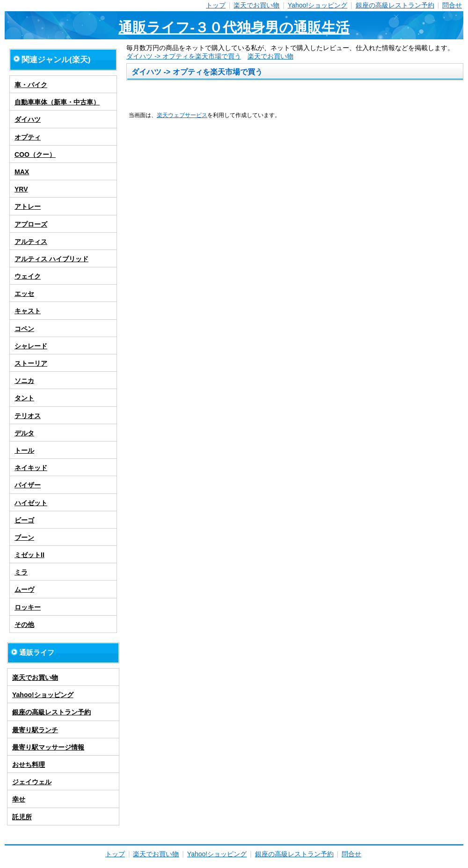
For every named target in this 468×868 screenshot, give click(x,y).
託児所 (22, 817)
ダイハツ (28, 119)
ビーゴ (24, 520)
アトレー (28, 206)
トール (24, 450)
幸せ (19, 799)
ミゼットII (29, 555)
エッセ (24, 294)
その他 (24, 625)
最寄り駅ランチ (35, 730)
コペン (24, 329)
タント (24, 398)
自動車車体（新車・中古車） (57, 102)
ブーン (24, 537)
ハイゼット (31, 503)
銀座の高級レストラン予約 (395, 5)
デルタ (24, 433)
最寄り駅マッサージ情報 (48, 747)
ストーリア (31, 363)
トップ (216, 5)
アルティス (31, 242)
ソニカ (24, 381)
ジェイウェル (32, 782)
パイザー (28, 485)
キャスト (28, 311)
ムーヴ (24, 589)
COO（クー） (35, 154)
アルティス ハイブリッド (51, 259)
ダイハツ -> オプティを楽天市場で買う (184, 56)
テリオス (28, 416)
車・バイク (31, 85)
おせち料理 (29, 765)
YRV (21, 189)
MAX (22, 172)
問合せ (452, 5)
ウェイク (28, 276)
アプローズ (31, 224)
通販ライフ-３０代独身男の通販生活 (234, 27)
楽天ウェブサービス (182, 115)
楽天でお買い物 (256, 5)
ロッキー (28, 607)
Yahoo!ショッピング (318, 5)
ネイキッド (31, 468)
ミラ (21, 572)
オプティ (28, 137)
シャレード (31, 346)
